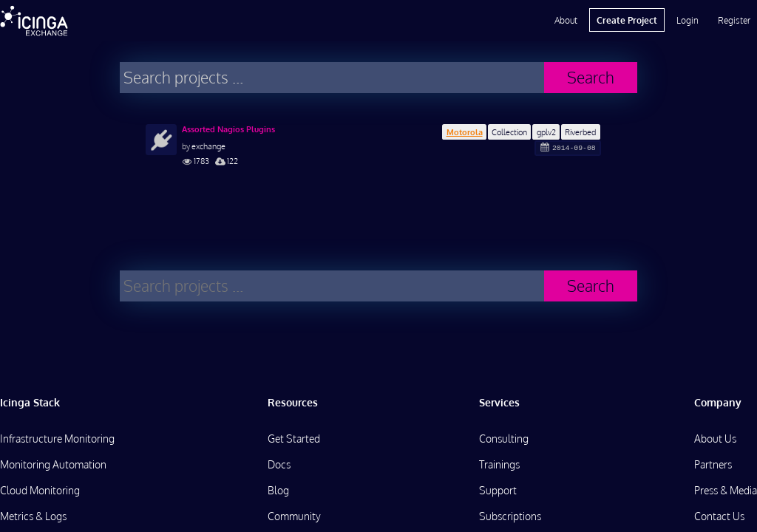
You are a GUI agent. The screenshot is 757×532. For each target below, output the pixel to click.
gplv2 (546, 132)
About (566, 20)
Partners (713, 464)
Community (294, 516)
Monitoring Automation (53, 464)
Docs (279, 464)
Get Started (294, 439)
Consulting (504, 439)
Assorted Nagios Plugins (228, 129)
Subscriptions (510, 516)
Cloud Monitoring (40, 490)
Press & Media (726, 490)
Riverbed (580, 132)
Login (688, 20)
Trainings (499, 464)
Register (734, 20)
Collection (509, 132)
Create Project (627, 20)
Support (498, 490)
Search (591, 77)
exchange (208, 146)
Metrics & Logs (33, 516)
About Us (715, 439)
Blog (278, 490)
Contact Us (719, 516)
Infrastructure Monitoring (57, 439)
